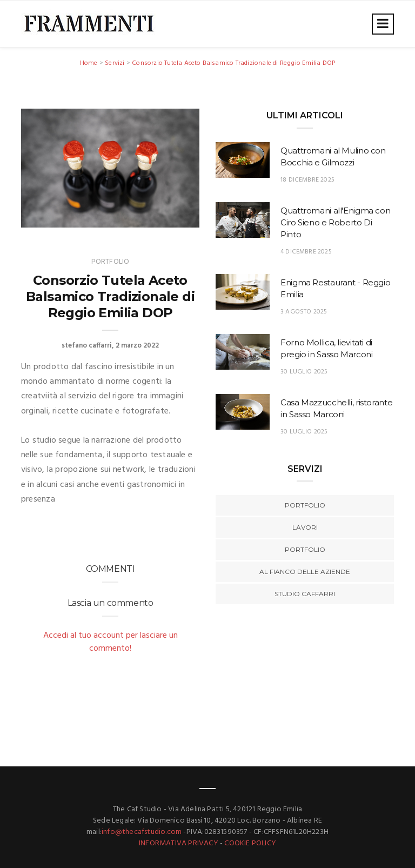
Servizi (115, 63)
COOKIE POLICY (250, 843)
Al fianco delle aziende (305, 572)
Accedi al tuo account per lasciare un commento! (111, 642)
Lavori (305, 527)
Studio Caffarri (305, 594)
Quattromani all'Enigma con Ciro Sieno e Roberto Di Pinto (335, 222)
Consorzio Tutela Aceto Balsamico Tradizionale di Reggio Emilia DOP (233, 63)
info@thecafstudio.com (142, 832)
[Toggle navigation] (383, 24)
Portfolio (305, 505)
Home (89, 63)
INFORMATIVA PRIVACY (179, 843)
